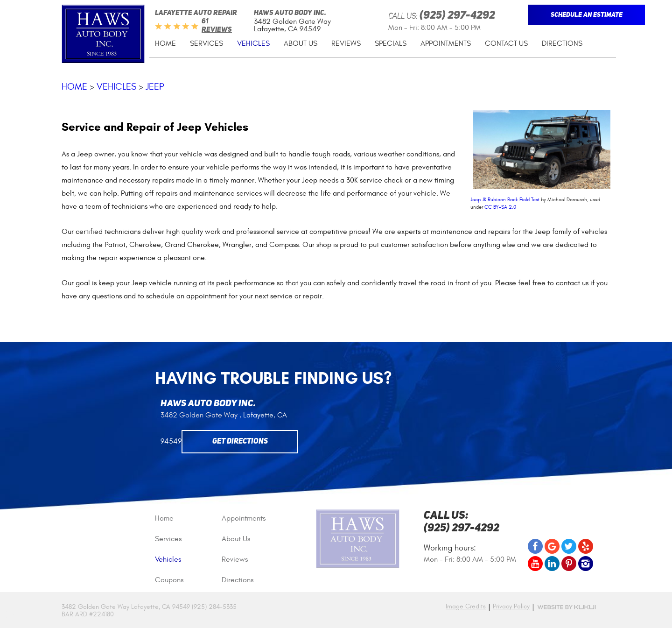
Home (165, 43)
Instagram (586, 564)
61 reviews (217, 26)
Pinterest (569, 564)
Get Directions (240, 442)
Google (552, 546)
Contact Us (506, 43)
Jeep (155, 87)
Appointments (446, 43)
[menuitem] (165, 44)
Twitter (569, 546)
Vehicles (253, 43)
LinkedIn (552, 564)
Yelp (586, 546)
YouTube (535, 564)
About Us (301, 43)
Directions (562, 43)
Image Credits (466, 606)
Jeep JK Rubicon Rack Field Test (505, 200)
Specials (391, 43)
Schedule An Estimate (587, 15)
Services (206, 43)
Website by (567, 607)
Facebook (535, 546)
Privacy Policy (511, 607)
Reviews (346, 43)
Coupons (169, 580)
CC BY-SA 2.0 (500, 207)
